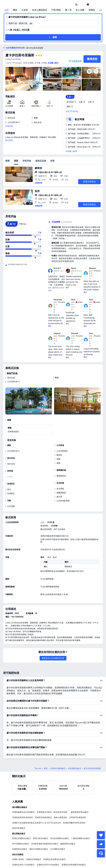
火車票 (25, 10)
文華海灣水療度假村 (78, 799)
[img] (24, 79)
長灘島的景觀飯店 (34, 841)
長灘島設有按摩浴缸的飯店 (54, 841)
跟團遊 (92, 10)
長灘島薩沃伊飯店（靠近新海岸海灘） (53, 793)
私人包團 (80, 10)
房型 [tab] (16, 161)
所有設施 (9, 126)
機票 (15, 10)
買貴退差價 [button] (77, 61)
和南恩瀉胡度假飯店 (43, 799)
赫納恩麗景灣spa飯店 (80, 793)
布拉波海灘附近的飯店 (60, 820)
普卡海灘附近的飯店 (21, 825)
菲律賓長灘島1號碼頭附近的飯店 (45, 825)
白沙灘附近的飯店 (58, 830)
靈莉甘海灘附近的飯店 (39, 830)
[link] (76, 4)
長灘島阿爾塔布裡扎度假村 (74, 804)
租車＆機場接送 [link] (40, 10)
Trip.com (38, 750)
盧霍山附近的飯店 (41, 820)
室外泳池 (11, 378)
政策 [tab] (52, 161)
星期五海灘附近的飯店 (22, 820)
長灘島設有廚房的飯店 (22, 851)
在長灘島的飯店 (75, 750)
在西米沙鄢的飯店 (58, 750)
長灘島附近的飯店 (20, 830)
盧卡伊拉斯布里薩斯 (20, 55)
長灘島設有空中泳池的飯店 (48, 846)
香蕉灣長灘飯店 (19, 809)
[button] (82, 4)
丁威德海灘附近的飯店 (80, 820)
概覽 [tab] (7, 161)
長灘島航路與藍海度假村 (22, 799)
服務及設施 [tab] (41, 161)
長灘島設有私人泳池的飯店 (23, 846)
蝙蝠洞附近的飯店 (68, 825)
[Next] (100, 400)
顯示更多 (9, 140)
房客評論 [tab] (27, 161)
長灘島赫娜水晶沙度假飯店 (23, 793)
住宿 (6, 10)
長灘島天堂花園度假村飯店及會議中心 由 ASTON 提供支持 (37, 804)
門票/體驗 (56, 10)
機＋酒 (68, 10)
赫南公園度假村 (60, 799)
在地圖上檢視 (71, 151)
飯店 (46, 750)
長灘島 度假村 (18, 841)
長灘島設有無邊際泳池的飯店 (74, 846)
